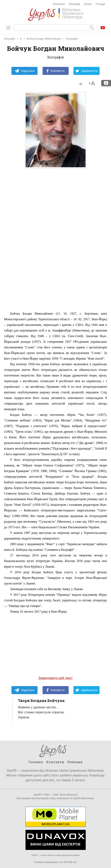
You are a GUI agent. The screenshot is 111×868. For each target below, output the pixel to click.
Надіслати (24, 71)
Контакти (59, 4)
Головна (36, 762)
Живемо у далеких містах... (38, 707)
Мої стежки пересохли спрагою (41, 712)
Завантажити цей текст (55, 678)
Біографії (10, 39)
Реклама (74, 4)
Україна (23, 717)
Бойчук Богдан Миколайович (44, 39)
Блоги (88, 4)
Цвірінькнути (87, 71)
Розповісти (56, 71)
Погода (100, 4)
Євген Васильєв (69, 795)
